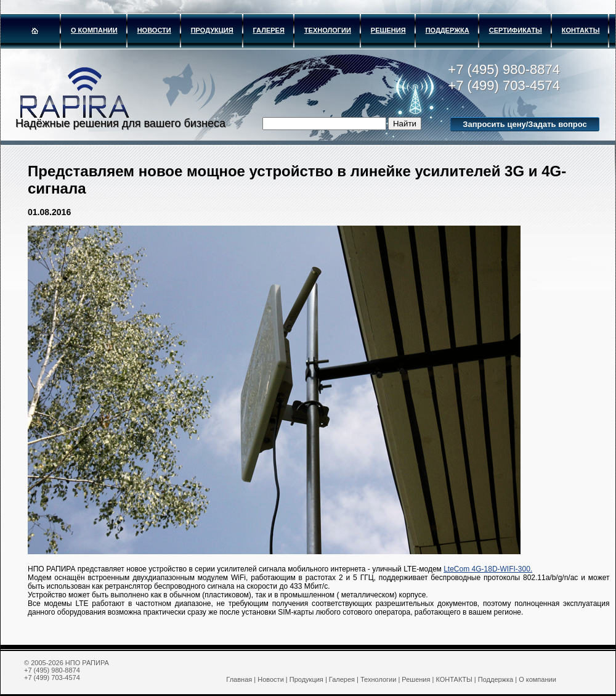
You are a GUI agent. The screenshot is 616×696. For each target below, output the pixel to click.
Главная (239, 679)
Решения (388, 30)
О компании (94, 30)
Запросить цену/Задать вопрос (525, 124)
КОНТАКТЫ (581, 30)
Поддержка (448, 30)
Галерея (269, 30)
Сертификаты (516, 30)
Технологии (328, 30)
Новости (154, 30)
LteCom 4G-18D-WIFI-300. (488, 569)
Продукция (212, 30)
